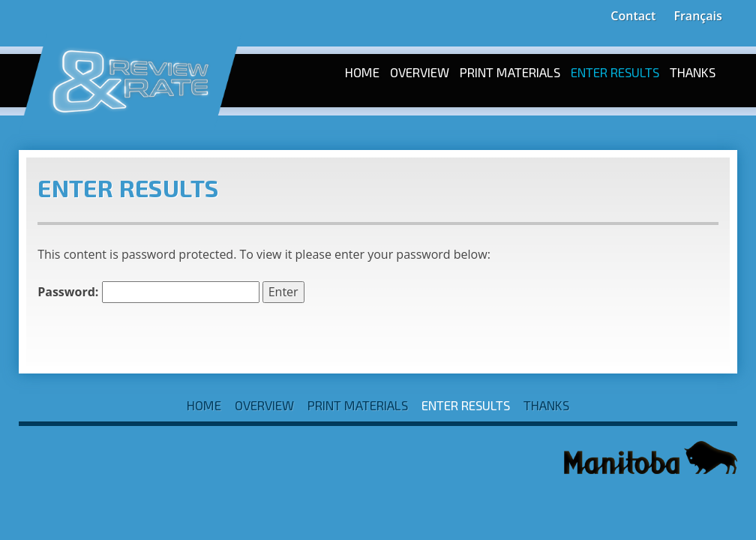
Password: (148, 292)
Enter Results (615, 72)
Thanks (693, 72)
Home (362, 72)
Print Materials (510, 72)
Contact (633, 16)
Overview (420, 72)
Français (697, 16)
